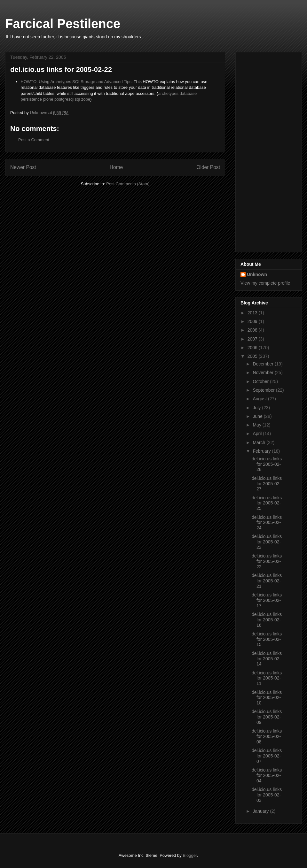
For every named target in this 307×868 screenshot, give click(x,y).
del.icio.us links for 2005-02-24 (267, 523)
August (260, 399)
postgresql (64, 99)
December (264, 364)
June (258, 416)
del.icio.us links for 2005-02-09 (267, 717)
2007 (253, 339)
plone (48, 99)
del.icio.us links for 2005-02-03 (267, 795)
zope (86, 99)
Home (116, 167)
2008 (253, 330)
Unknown (257, 274)
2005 (253, 356)
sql (78, 99)
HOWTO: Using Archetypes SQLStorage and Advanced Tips (76, 82)
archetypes (168, 93)
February (262, 451)
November (264, 373)
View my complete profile (265, 283)
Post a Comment (34, 140)
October (261, 381)
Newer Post (23, 167)
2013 (253, 313)
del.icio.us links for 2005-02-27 (267, 484)
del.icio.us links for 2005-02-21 (267, 581)
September (264, 390)
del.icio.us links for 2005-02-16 (267, 620)
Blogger (190, 855)
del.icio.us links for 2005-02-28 (267, 464)
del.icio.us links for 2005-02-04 (267, 775)
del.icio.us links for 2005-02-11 (267, 678)
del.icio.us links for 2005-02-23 (267, 542)
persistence (31, 99)
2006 (253, 348)
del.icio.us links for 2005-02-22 (267, 561)
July (257, 408)
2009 (253, 321)
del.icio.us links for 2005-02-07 (267, 756)
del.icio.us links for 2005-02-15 (267, 639)
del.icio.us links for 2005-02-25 (267, 503)
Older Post (208, 167)
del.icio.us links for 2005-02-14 (267, 659)
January (261, 811)
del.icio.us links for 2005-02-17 (267, 600)
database (188, 93)
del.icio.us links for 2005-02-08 (267, 736)
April (258, 434)
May (257, 425)
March (260, 442)
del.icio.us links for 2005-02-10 (267, 698)
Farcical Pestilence (63, 24)
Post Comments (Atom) (128, 184)
